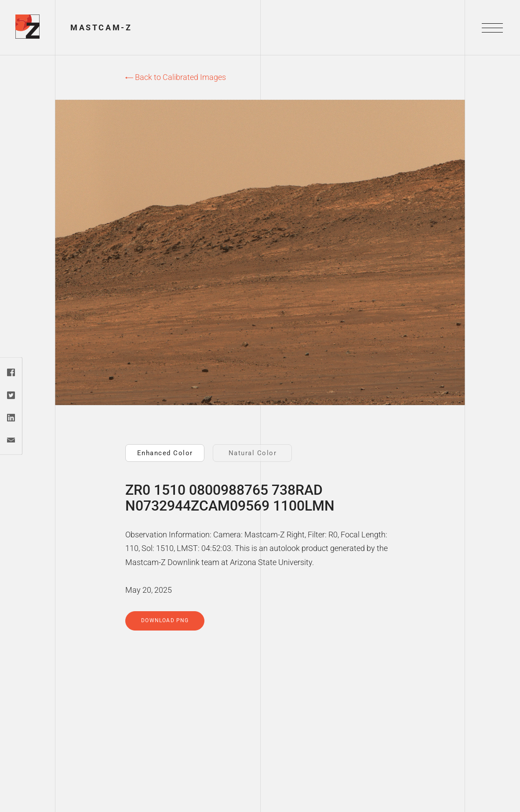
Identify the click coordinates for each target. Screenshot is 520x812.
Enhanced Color (165, 453)
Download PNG (165, 620)
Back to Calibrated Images (176, 77)
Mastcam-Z (101, 27)
